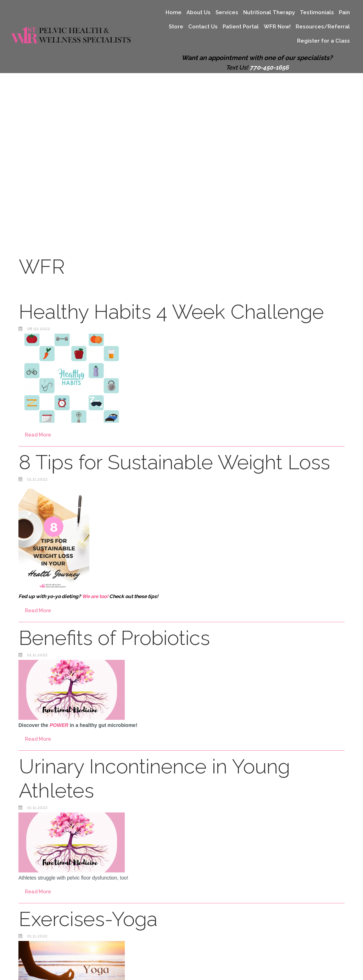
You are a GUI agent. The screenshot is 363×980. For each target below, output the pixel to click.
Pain (344, 12)
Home (174, 12)
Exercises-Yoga (88, 919)
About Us (199, 12)
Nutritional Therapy (269, 12)
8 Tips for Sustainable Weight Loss (174, 462)
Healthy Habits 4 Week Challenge (171, 311)
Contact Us (203, 27)
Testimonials (317, 12)
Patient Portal (241, 27)
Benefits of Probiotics (114, 638)
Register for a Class (323, 41)
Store (176, 27)
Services (227, 12)
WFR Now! (277, 27)
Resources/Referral (323, 27)
